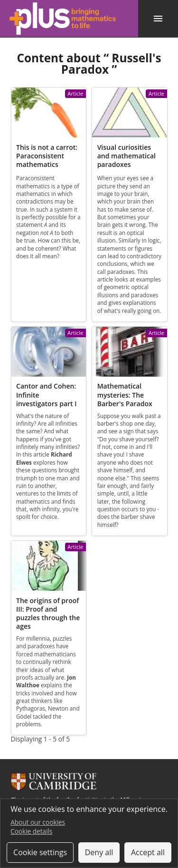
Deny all (99, 852)
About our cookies (38, 822)
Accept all (148, 852)
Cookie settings (40, 852)
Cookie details (31, 831)
